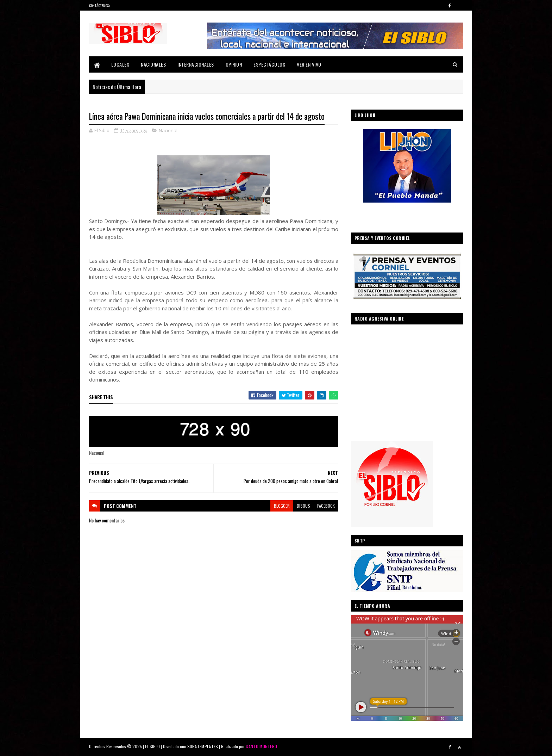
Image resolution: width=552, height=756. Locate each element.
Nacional (168, 130)
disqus (303, 506)
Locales (120, 64)
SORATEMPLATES (203, 746)
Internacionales (196, 64)
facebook (326, 506)
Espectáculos (269, 64)
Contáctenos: (100, 5)
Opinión (234, 64)
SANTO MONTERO (261, 746)
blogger (282, 506)
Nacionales (153, 64)
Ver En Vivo (309, 64)
